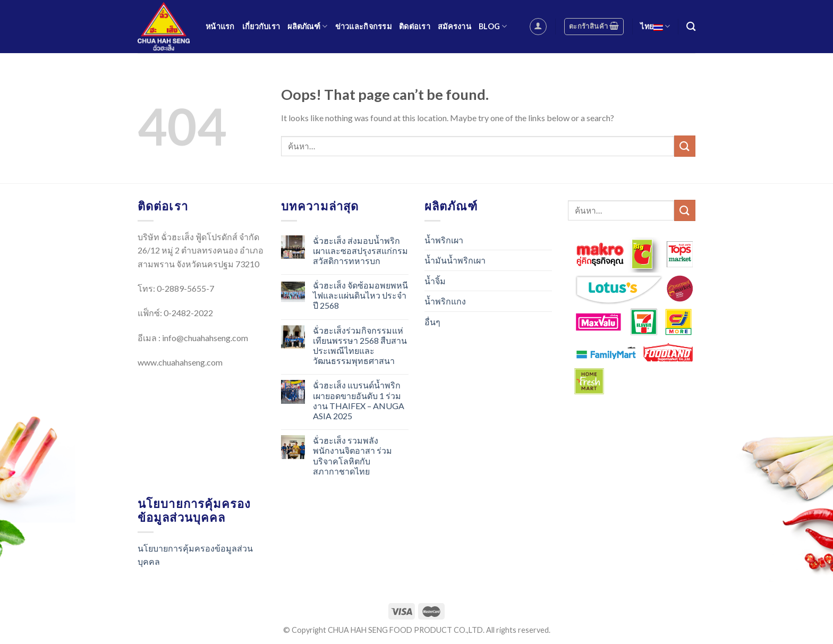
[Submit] (685, 146)
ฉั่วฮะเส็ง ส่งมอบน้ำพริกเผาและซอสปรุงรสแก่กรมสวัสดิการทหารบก (360, 251)
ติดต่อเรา (415, 26)
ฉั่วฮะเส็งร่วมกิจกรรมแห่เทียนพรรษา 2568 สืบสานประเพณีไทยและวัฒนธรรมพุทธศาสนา (360, 346)
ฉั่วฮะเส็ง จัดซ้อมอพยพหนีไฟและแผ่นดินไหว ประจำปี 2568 (360, 295)
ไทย (655, 26)
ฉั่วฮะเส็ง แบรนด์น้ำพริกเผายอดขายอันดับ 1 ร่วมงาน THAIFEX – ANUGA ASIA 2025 (359, 400)
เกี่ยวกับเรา (261, 26)
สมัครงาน (454, 26)
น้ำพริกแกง (445, 301)
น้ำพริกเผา (444, 240)
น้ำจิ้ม (435, 281)
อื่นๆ (432, 322)
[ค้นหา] (691, 27)
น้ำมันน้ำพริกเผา (455, 260)
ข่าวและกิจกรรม (363, 26)
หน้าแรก (220, 26)
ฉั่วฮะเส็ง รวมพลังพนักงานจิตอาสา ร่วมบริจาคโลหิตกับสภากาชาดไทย (352, 456)
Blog (493, 26)
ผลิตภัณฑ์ (307, 26)
